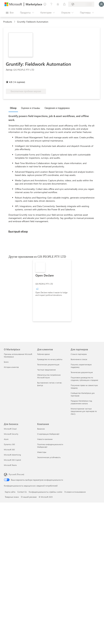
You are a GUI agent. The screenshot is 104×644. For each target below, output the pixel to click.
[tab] (14, 108)
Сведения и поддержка (57, 108)
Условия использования (75, 492)
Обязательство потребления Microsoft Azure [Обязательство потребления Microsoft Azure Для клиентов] (49, 376)
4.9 (11, 82)
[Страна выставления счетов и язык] (81, 4)
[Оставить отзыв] (45, 4)
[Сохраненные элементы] (58, 4)
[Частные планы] (64, 4)
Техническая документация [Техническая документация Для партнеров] (82, 372)
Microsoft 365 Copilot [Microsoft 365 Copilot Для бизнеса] (12, 460)
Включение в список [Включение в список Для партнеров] (79, 359)
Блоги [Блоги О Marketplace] (6, 362)
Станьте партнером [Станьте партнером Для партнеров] (79, 354)
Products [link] (8, 22)
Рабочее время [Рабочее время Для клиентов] (43, 354)
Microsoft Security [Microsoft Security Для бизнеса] (11, 434)
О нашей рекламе (29, 497)
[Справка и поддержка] (51, 4)
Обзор (13, 108)
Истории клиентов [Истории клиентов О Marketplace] (11, 367)
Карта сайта (10, 492)
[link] (52, 291)
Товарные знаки (12, 497)
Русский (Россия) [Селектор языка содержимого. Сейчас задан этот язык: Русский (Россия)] (16, 474)
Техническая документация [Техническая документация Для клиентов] (48, 365)
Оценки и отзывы (31, 108)
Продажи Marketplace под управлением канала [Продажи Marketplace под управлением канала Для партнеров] (81, 402)
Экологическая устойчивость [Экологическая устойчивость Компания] (49, 457)
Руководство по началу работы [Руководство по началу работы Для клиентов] (50, 359)
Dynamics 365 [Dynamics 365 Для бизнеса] (9, 444)
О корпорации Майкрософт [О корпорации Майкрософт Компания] (48, 434)
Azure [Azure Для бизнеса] (6, 439)
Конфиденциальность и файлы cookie (45, 492)
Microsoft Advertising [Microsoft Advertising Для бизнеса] (12, 455)
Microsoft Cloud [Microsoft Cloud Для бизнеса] (10, 429)
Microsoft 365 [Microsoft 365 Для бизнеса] (9, 450)
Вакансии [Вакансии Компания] (41, 429)
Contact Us (22, 492)
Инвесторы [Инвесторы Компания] (42, 452)
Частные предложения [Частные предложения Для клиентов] (46, 370)
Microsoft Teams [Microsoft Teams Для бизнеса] (10, 465)
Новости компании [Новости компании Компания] (45, 439)
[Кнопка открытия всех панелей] (10, 13)
